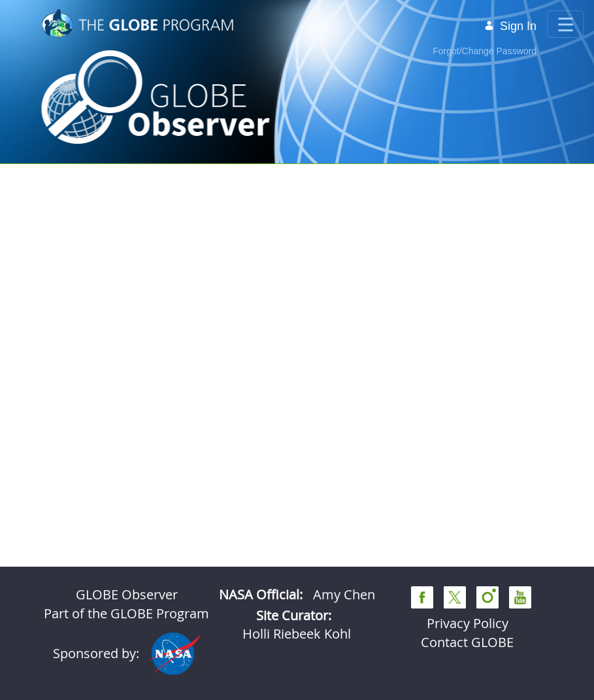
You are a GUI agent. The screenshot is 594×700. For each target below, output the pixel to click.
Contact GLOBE (467, 642)
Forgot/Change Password (485, 51)
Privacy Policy (468, 623)
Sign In (510, 26)
